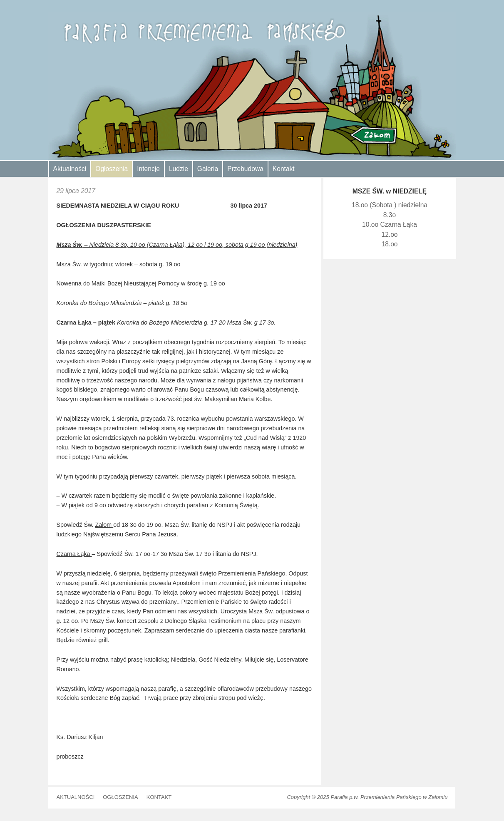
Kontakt (284, 169)
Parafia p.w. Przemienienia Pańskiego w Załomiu (389, 797)
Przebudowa (245, 169)
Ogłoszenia (112, 169)
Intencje (148, 169)
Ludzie (179, 169)
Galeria (208, 169)
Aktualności (70, 169)
